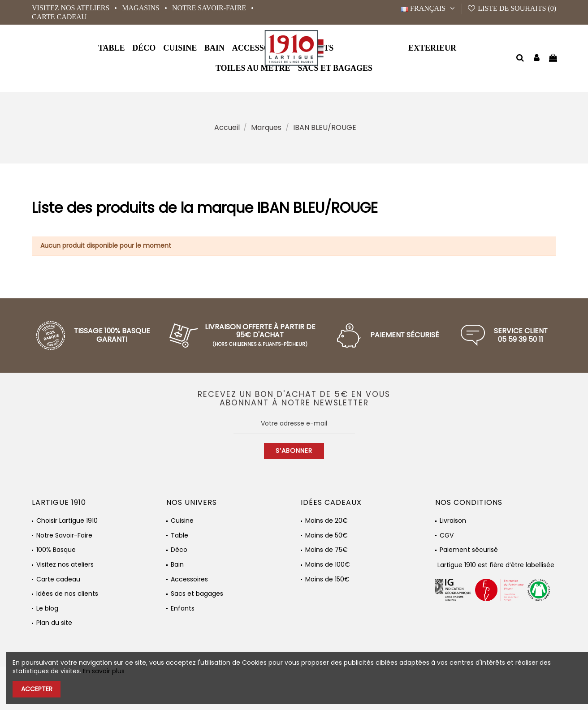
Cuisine (182, 521)
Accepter (37, 689)
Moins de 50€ (326, 536)
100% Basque (56, 550)
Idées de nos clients (67, 594)
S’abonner (294, 451)
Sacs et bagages (197, 594)
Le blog (47, 609)
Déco (179, 550)
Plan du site (54, 623)
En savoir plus (104, 671)
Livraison (453, 521)
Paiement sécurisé (469, 550)
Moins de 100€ (328, 565)
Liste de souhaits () (512, 8)
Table (179, 536)
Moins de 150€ (327, 579)
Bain (177, 565)
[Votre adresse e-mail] (294, 424)
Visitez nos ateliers (71, 8)
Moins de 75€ (326, 550)
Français (429, 8)
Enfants (183, 609)
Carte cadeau (59, 17)
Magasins (142, 8)
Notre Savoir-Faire (210, 8)
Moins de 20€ (326, 521)
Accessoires (189, 579)
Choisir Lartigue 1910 (67, 521)
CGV (447, 536)
